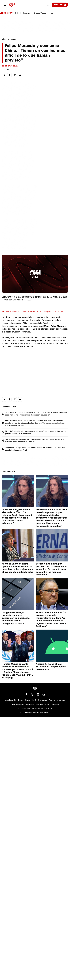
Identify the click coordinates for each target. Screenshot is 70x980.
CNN (8, 70)
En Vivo (20, 700)
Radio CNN (60, 5)
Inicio (4, 39)
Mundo (14, 39)
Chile (17, 13)
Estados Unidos (40, 13)
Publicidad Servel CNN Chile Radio (48, 704)
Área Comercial (11, 700)
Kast (52, 13)
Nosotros (28, 700)
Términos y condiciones (57, 700)
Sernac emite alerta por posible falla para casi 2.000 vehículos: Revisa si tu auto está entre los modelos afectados (35, 441)
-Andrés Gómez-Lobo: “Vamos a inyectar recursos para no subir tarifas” (34, 311)
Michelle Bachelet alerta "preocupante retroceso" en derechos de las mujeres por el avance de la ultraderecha (36, 432)
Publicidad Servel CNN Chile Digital (23, 704)
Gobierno (26, 13)
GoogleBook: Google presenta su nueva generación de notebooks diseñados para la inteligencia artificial (35, 449)
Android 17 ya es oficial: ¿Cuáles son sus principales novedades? (51, 667)
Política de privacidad (40, 700)
